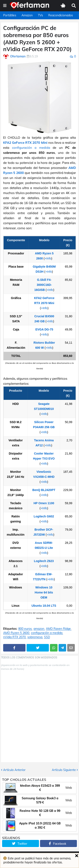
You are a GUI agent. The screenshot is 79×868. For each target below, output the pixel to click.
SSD (47, 637)
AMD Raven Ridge (58, 629)
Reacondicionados (61, 15)
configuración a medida (31, 148)
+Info (48, 258)
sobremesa (35, 637)
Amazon (27, 15)
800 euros (25, 629)
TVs (40, 15)
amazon (39, 629)
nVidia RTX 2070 (14, 637)
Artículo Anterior (14, 770)
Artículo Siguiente (64, 770)
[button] (5, 6)
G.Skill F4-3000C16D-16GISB (43, 285)
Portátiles (10, 15)
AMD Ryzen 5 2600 (16, 633)
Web (69, 788)
